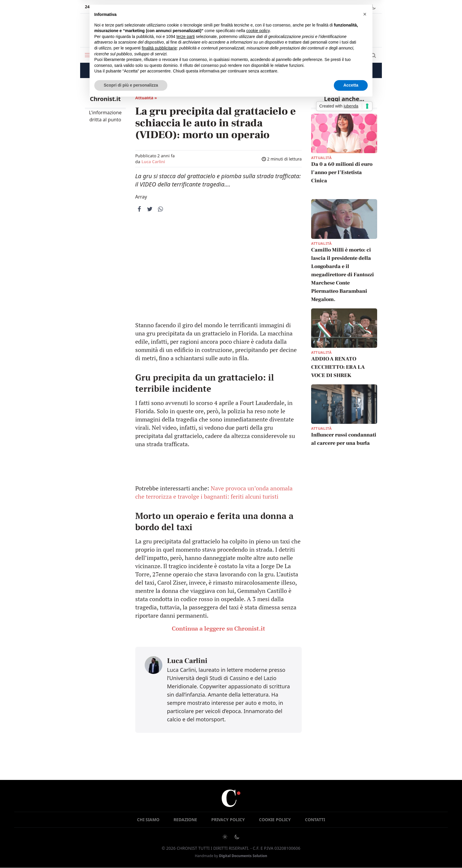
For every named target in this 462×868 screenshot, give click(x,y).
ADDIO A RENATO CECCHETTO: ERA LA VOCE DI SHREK (338, 367)
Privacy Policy (228, 820)
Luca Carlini (153, 162)
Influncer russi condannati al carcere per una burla (344, 439)
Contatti (315, 820)
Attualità (321, 158)
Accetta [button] (351, 85)
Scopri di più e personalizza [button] (131, 85)
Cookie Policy (275, 820)
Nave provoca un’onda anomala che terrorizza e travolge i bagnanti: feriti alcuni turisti (214, 492)
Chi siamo (148, 820)
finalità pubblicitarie (159, 48)
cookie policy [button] (258, 31)
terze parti (186, 37)
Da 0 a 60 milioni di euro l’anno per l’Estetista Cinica (342, 172)
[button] (365, 14)
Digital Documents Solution (243, 856)
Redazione (185, 820)
